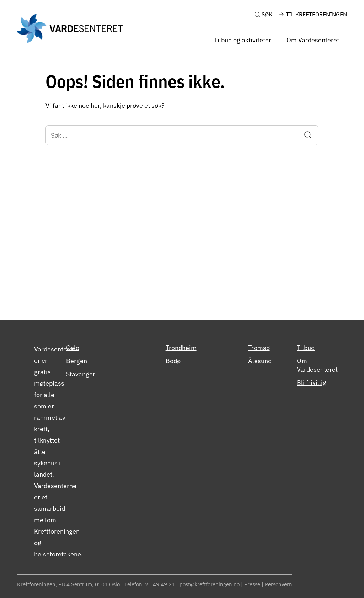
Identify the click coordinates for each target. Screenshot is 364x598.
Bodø (173, 361)
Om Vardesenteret (313, 40)
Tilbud (306, 348)
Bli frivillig (312, 383)
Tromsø (259, 348)
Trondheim (181, 348)
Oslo (73, 348)
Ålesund (260, 361)
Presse (252, 584)
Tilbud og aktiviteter (243, 40)
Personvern (279, 584)
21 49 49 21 (160, 584)
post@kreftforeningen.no (210, 584)
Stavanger (81, 374)
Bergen (77, 361)
